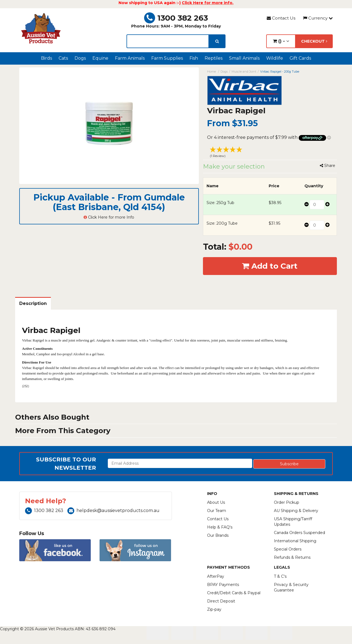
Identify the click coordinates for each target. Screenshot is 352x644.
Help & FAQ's (220, 527)
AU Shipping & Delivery (296, 511)
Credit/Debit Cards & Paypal (234, 593)
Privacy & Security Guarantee (291, 587)
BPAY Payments (223, 585)
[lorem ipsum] (168, 41)
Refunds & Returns (292, 557)
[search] (217, 41)
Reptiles (214, 58)
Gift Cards (300, 58)
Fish (194, 58)
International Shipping (295, 541)
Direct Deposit (221, 601)
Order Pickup (287, 502)
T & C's (280, 576)
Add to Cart (270, 266)
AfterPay (216, 576)
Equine (100, 58)
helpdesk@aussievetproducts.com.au (113, 510)
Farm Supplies (167, 58)
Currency (318, 18)
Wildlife (275, 58)
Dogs (80, 58)
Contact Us (281, 18)
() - (281, 41)
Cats (63, 58)
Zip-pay (214, 609)
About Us (216, 502)
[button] (270, 153)
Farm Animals (130, 58)
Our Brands (218, 535)
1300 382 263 (176, 18)
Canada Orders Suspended (299, 533)
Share (328, 166)
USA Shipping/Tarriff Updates (293, 522)
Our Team (217, 511)
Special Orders (288, 549)
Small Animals (244, 58)
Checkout (314, 41)
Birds (46, 58)
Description (33, 303)
